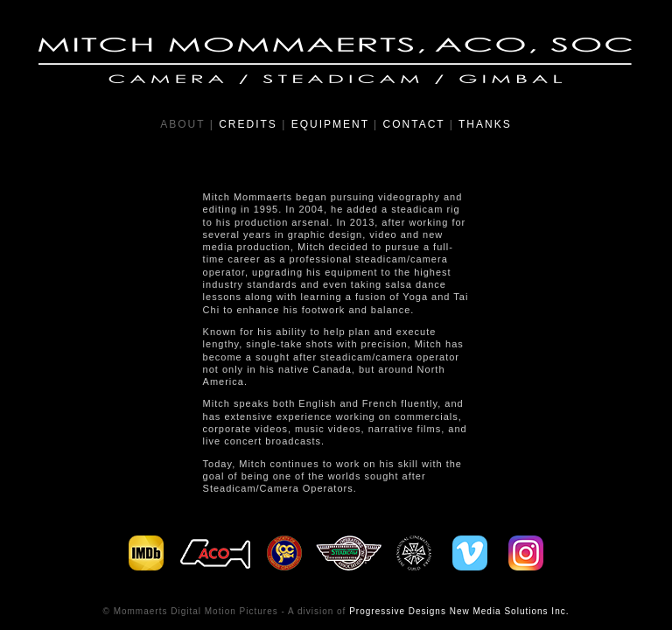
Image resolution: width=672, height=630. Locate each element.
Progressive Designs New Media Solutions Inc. (459, 611)
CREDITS (248, 124)
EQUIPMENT (330, 124)
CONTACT (414, 124)
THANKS (485, 124)
